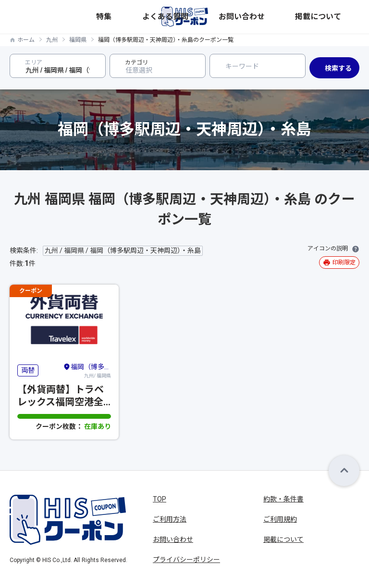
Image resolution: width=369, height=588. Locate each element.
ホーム (26, 40)
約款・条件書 (283, 499)
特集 (226, 17)
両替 (28, 370)
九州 (52, 40)
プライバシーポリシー (186, 560)
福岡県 (78, 40)
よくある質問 (256, 17)
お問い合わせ (298, 17)
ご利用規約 (280, 519)
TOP (160, 499)
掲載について (341, 17)
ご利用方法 (170, 519)
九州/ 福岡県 (87, 370)
